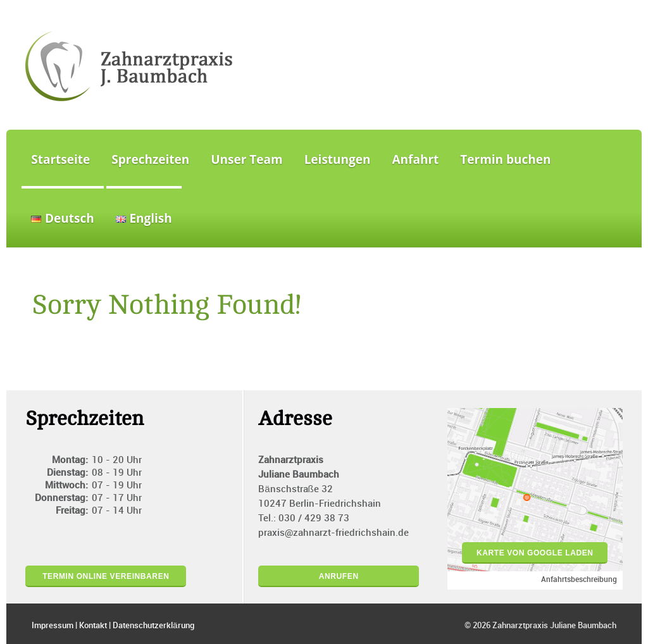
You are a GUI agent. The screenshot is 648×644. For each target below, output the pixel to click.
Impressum (53, 626)
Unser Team (246, 159)
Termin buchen (505, 159)
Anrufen (339, 576)
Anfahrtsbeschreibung (579, 580)
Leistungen (338, 159)
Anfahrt (416, 159)
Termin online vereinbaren (106, 576)
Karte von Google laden (535, 553)
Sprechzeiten (150, 159)
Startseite (60, 159)
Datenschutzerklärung (153, 626)
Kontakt (93, 626)
